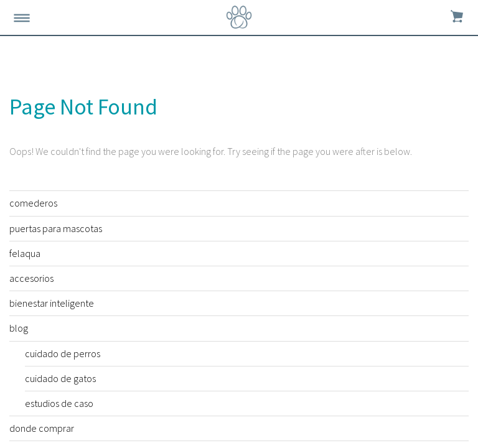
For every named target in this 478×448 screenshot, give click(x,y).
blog (19, 328)
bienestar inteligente (52, 303)
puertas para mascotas (56, 228)
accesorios (31, 278)
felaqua (25, 253)
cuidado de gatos (60, 378)
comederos (33, 203)
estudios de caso (59, 403)
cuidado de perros (63, 353)
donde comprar (42, 428)
